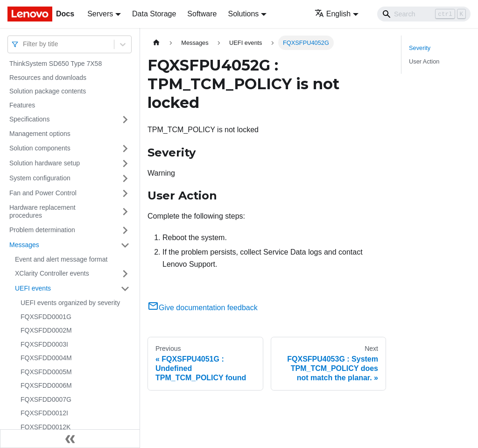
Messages (24, 245)
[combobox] (24, 44)
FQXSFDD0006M (46, 385)
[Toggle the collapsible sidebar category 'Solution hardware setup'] (125, 164)
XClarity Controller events (52, 273)
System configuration (40, 178)
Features (22, 105)
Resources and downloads (48, 78)
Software (202, 14)
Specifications (29, 119)
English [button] (333, 14)
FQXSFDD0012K (46, 427)
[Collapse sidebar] (70, 439)
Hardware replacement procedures (42, 212)
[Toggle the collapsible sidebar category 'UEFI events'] (125, 289)
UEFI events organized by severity (70, 303)
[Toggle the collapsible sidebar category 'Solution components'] (125, 149)
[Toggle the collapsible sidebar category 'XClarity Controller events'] (125, 274)
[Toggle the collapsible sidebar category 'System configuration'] (125, 178)
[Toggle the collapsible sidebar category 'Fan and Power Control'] (125, 193)
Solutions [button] (243, 14)
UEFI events (33, 288)
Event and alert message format (61, 259)
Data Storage (154, 14)
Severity (420, 48)
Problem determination (42, 230)
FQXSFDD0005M (46, 372)
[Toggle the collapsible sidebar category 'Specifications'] (125, 120)
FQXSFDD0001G (46, 317)
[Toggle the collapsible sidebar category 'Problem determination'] (125, 230)
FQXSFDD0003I (44, 344)
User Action (424, 61)
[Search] (424, 14)
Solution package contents (48, 91)
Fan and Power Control (43, 193)
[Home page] (156, 43)
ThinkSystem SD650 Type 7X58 (56, 64)
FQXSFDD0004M (46, 358)
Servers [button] (100, 14)
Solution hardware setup (45, 163)
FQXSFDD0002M (46, 330)
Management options (40, 134)
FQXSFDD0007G (46, 399)
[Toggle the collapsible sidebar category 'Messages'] (125, 245)
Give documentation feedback (203, 308)
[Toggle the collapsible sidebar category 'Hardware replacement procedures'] (125, 212)
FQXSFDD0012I (44, 413)
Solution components (40, 148)
